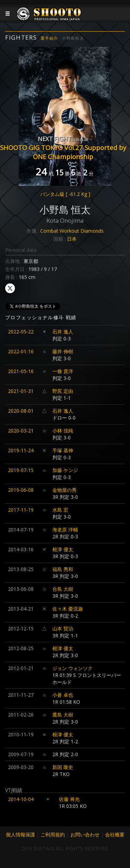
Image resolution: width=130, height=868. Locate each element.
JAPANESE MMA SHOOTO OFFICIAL (49, 19)
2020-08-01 (21, 411)
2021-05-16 (21, 371)
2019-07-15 (21, 470)
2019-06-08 (21, 490)
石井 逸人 (63, 332)
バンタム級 (65, 194)
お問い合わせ (85, 834)
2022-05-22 (21, 332)
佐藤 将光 (69, 799)
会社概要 (115, 834)
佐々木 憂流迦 (68, 609)
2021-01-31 (21, 391)
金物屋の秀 (64, 490)
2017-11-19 (21, 510)
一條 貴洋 (63, 371)
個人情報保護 (20, 834)
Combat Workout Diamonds (72, 231)
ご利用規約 (53, 834)
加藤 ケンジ (65, 470)
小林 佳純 (63, 431)
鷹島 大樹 (63, 715)
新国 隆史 (63, 767)
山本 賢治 (63, 629)
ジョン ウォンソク (72, 668)
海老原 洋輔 (65, 530)
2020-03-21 (21, 431)
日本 (72, 239)
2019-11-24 (21, 450)
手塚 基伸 (63, 450)
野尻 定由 (63, 391)
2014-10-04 (21, 799)
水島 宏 (60, 510)
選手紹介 (49, 38)
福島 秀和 (63, 569)
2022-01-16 (21, 351)
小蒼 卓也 (63, 695)
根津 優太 (63, 549)
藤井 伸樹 (63, 351)
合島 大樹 (63, 589)
